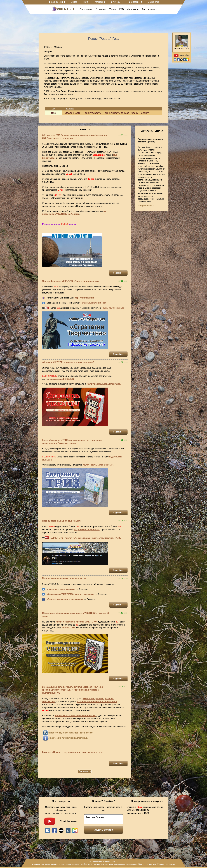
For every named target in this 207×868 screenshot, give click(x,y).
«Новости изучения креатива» (61, 589)
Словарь (135, 2)
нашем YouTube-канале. (113, 308)
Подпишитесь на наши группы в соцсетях (64, 578)
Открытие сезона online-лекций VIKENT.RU (145, 810)
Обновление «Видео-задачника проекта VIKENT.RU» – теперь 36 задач (76, 615)
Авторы (117, 2)
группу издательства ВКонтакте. (104, 384)
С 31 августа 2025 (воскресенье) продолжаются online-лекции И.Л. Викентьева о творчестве (74, 137)
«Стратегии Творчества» (87, 530)
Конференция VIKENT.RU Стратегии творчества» (71, 594)
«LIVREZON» (68, 628)
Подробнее (118, 273)
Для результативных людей (44, 864)
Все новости (85, 771)
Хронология (57, 2)
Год (53, 109)
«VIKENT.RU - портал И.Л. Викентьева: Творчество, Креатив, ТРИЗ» (86, 538)
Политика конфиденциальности (103, 861)
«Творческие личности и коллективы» (65, 599)
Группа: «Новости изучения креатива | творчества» (72, 752)
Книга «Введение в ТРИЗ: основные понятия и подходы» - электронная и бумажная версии (73, 442)
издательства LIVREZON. (61, 379)
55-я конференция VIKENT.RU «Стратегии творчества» (71, 281)
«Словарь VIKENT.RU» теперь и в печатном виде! (68, 362)
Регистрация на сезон (59, 224)
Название (70, 109)
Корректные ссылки (166, 864)
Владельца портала (147, 864)
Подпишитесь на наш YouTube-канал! (62, 521)
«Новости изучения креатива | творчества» (70, 733)
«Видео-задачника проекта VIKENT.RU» (77, 622)
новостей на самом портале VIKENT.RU (76, 716)
